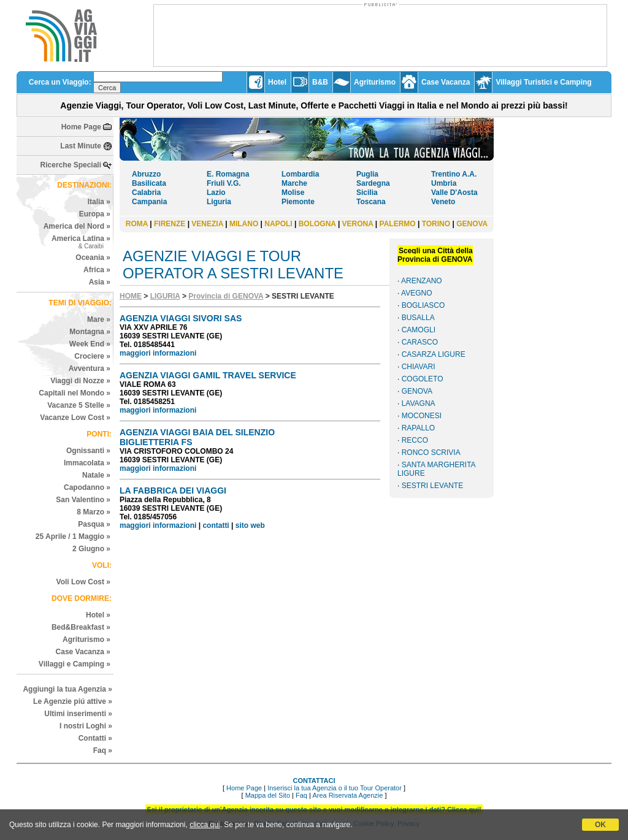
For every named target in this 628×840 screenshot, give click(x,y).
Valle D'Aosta (454, 193)
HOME (131, 296)
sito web (250, 525)
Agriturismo (375, 82)
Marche (294, 183)
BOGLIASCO (423, 305)
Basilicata (149, 183)
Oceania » (93, 258)
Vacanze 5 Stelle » (79, 405)
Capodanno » (87, 487)
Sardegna (373, 183)
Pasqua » (94, 524)
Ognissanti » (88, 451)
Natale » (96, 475)
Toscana (371, 202)
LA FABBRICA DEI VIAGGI (173, 491)
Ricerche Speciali (71, 165)
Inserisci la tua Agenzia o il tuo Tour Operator (335, 788)
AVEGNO (416, 293)
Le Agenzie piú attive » (73, 701)
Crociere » (92, 356)
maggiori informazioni (158, 353)
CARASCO (420, 342)
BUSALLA (418, 318)
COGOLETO (423, 379)
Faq (301, 795)
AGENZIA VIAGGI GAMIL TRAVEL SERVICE (208, 375)
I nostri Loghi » (86, 726)
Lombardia (300, 174)
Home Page (81, 127)
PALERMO (398, 224)
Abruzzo (146, 174)
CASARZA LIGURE (434, 354)
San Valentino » (83, 500)
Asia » (100, 282)
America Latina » (81, 242)
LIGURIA (165, 296)
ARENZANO (422, 281)
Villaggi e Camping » (75, 664)
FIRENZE (170, 224)
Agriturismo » (86, 640)
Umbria (444, 183)
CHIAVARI (419, 367)
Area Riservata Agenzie (347, 795)
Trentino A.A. (454, 174)
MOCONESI (422, 416)
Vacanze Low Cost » (75, 418)
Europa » (95, 214)
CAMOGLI (419, 330)
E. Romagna (228, 174)
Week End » (90, 344)
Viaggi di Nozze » (80, 381)
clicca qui (205, 825)
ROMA (137, 224)
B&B (320, 82)
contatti (216, 525)
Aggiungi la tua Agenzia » (67, 689)
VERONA (358, 224)
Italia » (99, 202)
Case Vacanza (446, 82)
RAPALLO (418, 428)
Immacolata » (87, 463)
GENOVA (472, 224)
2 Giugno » (91, 549)
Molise (293, 193)
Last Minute (81, 146)
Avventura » (90, 368)
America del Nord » (77, 226)
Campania (149, 202)
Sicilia (367, 193)
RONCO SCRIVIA (431, 452)
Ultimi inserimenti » (78, 714)
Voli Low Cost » (83, 582)
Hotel (277, 82)
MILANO (244, 224)
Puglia (367, 174)
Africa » (97, 270)
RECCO (415, 440)
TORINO (436, 224)
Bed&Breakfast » (81, 627)
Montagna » (90, 332)
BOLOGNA (317, 224)
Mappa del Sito (268, 795)
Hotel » (98, 615)
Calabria (146, 193)
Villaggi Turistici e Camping (543, 82)
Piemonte (298, 202)
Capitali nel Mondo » (75, 393)
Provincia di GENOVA (226, 296)
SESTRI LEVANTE (432, 486)
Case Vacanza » (83, 652)
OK (600, 825)
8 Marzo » (94, 512)
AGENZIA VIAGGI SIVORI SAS (181, 318)
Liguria (219, 202)
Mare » (99, 319)
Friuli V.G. (224, 183)
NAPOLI (278, 224)
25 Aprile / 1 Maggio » (73, 536)
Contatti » (95, 738)
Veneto (443, 202)
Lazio (216, 193)
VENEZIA (207, 224)
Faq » (103, 750)
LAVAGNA (419, 403)
